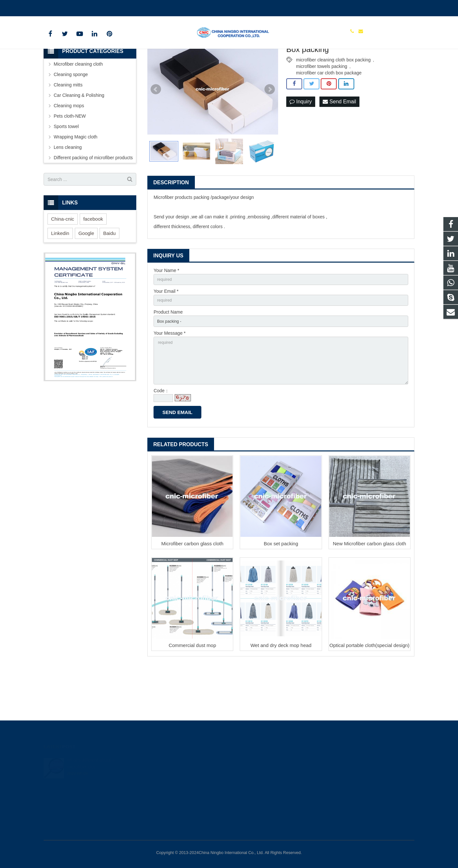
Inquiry (301, 143)
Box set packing (281, 596)
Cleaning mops (69, 147)
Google (86, 275)
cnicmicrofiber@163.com (83, 7)
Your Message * (169, 379)
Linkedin (60, 275)
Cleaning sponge (71, 116)
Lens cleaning (68, 189)
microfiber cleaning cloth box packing (333, 101)
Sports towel (66, 168)
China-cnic (63, 260)
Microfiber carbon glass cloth (192, 596)
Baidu (109, 275)
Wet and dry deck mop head (281, 698)
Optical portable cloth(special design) (370, 698)
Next (270, 131)
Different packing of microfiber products (93, 199)
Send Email (339, 143)
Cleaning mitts (68, 126)
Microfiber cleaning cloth (78, 106)
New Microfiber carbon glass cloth (369, 596)
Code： (161, 444)
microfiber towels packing (322, 108)
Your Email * (166, 334)
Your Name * (166, 312)
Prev (156, 131)
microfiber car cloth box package (329, 114)
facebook (93, 260)
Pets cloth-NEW (70, 158)
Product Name (168, 357)
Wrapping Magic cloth (75, 178)
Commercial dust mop (192, 698)
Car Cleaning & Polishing (79, 137)
